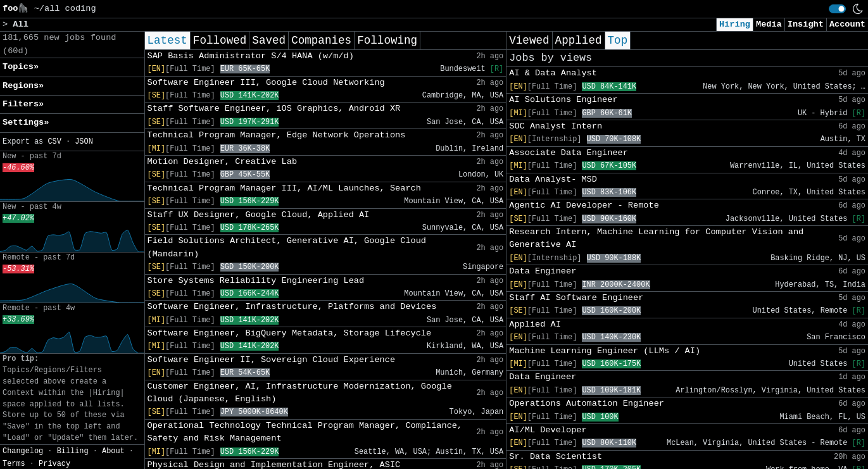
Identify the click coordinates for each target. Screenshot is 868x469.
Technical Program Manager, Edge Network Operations (277, 135)
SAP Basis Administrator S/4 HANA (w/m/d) (251, 56)
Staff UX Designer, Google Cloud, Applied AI (259, 215)
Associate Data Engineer (569, 153)
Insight (806, 24)
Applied (579, 41)
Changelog (23, 451)
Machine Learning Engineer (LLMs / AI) (605, 351)
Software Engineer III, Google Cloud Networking (266, 83)
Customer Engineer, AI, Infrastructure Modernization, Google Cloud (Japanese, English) (300, 393)
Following (387, 41)
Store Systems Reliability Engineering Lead (256, 281)
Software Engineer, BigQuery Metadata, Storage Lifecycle (290, 333)
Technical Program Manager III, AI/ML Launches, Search (284, 188)
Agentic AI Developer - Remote (584, 205)
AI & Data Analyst (553, 73)
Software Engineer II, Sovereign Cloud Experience (272, 360)
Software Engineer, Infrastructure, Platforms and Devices (292, 307)
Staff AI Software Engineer (576, 298)
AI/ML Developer (548, 430)
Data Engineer (543, 271)
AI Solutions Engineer (563, 100)
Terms (14, 464)
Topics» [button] (21, 67)
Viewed (529, 41)
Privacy (54, 464)
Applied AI (535, 324)
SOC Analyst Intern (556, 126)
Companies (321, 41)
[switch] (837, 9)
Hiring (735, 24)
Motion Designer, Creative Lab (223, 162)
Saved (269, 41)
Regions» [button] (23, 86)
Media (769, 24)
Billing (73, 451)
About (113, 451)
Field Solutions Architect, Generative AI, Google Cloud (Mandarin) (287, 247)
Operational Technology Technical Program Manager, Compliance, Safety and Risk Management (305, 432)
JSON (84, 142)
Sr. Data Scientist (556, 457)
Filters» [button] (23, 104)
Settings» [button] (26, 122)
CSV (54, 142)
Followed (220, 41)
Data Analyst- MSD (553, 179)
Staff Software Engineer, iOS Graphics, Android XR (274, 109)
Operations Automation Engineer (587, 403)
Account (847, 24)
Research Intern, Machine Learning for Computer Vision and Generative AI (656, 238)
